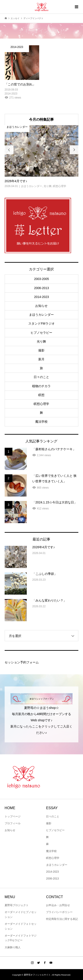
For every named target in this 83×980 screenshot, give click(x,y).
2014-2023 (41, 297)
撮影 (41, 350)
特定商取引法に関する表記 (62, 919)
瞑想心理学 (41, 404)
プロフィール (13, 823)
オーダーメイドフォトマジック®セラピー (21, 938)
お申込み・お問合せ (58, 905)
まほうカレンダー (41, 315)
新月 (41, 359)
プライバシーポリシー (59, 912)
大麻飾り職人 (13, 947)
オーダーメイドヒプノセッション (21, 915)
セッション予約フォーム (22, 662)
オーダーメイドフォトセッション (21, 926)
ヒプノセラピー (41, 333)
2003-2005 (41, 279)
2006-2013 (41, 288)
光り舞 (41, 341)
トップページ (13, 816)
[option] (42, 157)
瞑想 (41, 395)
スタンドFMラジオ (41, 323)
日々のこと (41, 377)
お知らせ (41, 306)
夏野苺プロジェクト (17, 905)
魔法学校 (41, 422)
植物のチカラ (41, 386)
